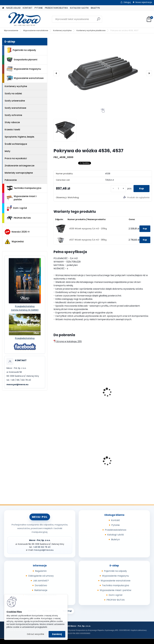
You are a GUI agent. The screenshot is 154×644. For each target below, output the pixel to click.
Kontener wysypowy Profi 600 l (67, 388)
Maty (7, 151)
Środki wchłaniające (16, 144)
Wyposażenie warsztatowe (36, 30)
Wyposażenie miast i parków (22, 198)
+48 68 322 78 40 (42, 547)
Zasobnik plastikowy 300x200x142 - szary (100, 461)
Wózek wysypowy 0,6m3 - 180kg (102, 394)
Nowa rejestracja (144, 2)
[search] (99, 20)
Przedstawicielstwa (115, 530)
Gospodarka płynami (22, 60)
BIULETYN (95, 8)
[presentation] (56, 73)
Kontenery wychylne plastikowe (91, 30)
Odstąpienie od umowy (41, 576)
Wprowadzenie (11, 30)
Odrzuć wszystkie (35, 634)
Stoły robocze (12, 122)
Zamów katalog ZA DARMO (25, 310)
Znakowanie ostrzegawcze (19, 166)
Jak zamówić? (41, 581)
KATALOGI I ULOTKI (79, 8)
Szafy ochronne (13, 115)
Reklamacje (41, 590)
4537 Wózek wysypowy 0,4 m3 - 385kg (88, 240)
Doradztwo (41, 585)
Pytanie (115, 525)
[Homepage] (3, 8)
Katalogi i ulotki (115, 535)
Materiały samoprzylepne (19, 173)
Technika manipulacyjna (24, 188)
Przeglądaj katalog (25, 306)
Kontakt (115, 520)
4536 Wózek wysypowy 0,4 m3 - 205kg (88, 229)
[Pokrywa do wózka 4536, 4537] (103, 73)
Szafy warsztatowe (15, 108)
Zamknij (57, 634)
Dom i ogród (17, 208)
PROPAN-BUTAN (19, 218)
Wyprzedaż (14, 242)
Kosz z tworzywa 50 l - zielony (135, 461)
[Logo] (22, 19)
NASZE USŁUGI (13, 8)
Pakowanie (11, 180)
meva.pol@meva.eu (17, 384)
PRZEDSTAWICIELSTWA (56, 8)
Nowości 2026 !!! (17, 232)
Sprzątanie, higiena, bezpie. (20, 137)
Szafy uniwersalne (15, 101)
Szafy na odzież (13, 94)
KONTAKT (28, 8)
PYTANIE (39, 8)
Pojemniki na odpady (21, 50)
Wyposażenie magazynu (24, 69)
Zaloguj (127, 2)
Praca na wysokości (16, 158)
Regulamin (41, 571)
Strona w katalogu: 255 (68, 341)
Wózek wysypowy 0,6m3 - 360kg (136, 394)
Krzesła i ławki (12, 130)
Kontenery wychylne (62, 30)
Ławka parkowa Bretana (69, 460)
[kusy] (118, 189)
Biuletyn (115, 539)
